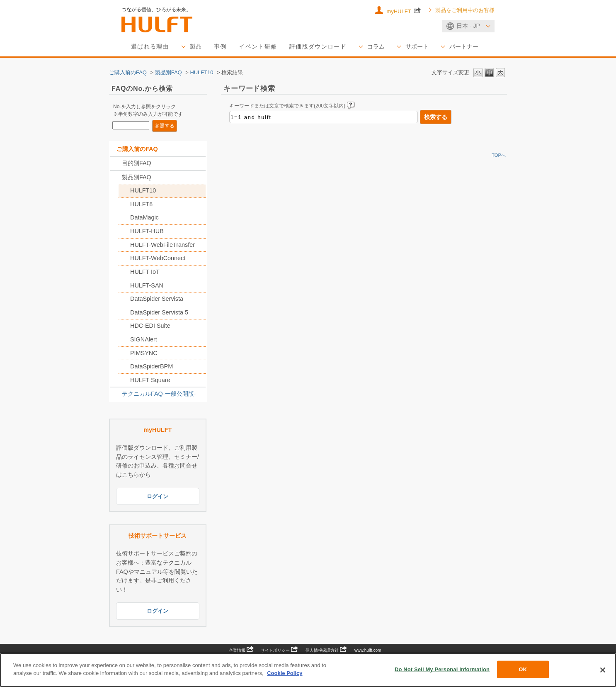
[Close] (603, 670)
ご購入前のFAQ (128, 72)
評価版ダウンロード (318, 46)
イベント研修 (258, 46)
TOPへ (499, 155)
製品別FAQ (169, 72)
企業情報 (241, 650)
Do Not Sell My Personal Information (442, 669)
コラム (376, 46)
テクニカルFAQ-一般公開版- (159, 394)
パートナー (464, 46)
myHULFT (404, 11)
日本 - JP (468, 26)
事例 (220, 46)
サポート (417, 46)
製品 (196, 46)
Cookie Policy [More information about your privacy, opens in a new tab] (285, 673)
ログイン (158, 496)
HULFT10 (201, 72)
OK (523, 669)
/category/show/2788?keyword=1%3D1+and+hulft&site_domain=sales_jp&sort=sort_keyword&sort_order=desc (116, 163)
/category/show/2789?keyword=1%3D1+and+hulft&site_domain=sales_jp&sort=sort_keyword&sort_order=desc (116, 178)
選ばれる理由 (150, 46)
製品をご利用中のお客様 (465, 10)
